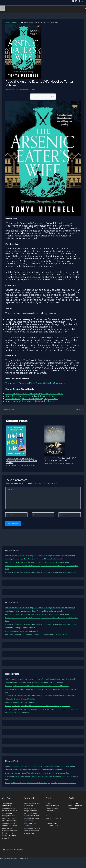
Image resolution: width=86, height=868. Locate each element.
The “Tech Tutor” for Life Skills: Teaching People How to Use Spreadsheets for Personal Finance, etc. (42, 709)
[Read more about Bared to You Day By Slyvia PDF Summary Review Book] (54, 441)
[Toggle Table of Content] (51, 97)
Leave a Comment (12, 89)
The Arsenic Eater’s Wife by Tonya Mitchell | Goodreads (35, 383)
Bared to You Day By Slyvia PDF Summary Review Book (60, 459)
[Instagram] (80, 1)
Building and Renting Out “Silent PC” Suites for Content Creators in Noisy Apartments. (37, 634)
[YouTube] (76, 1)
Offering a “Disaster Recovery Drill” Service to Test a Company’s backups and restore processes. (41, 572)
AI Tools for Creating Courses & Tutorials (20, 628)
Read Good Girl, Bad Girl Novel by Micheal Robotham (34, 394)
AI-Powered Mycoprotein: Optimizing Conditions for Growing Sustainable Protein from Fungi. (40, 556)
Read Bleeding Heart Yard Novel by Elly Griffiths (31, 399)
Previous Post (8, 409)
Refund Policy (73, 803)
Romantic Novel (17, 465)
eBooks (23, 89)
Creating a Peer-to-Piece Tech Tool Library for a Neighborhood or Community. (34, 559)
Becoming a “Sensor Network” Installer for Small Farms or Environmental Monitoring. (37, 562)
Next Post (79, 409)
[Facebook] (73, 1)
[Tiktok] (83, 1)
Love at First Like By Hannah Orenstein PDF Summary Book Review (21, 461)
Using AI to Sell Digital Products (17, 713)
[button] (85, 8)
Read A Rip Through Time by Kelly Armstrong (30, 396)
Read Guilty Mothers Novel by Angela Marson (30, 401)
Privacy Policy (73, 808)
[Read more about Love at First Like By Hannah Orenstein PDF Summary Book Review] (16, 441)
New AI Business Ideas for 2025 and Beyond (21, 631)
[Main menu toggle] (3, 8)
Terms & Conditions (75, 806)
